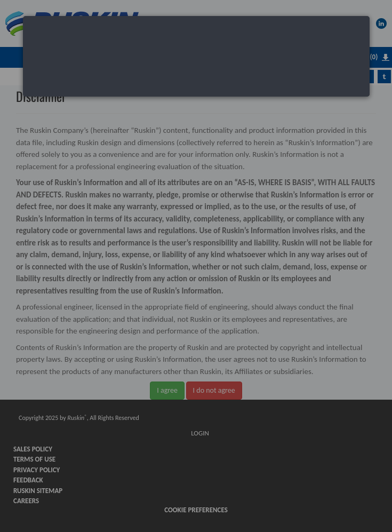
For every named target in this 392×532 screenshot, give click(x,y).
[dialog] (196, 56)
